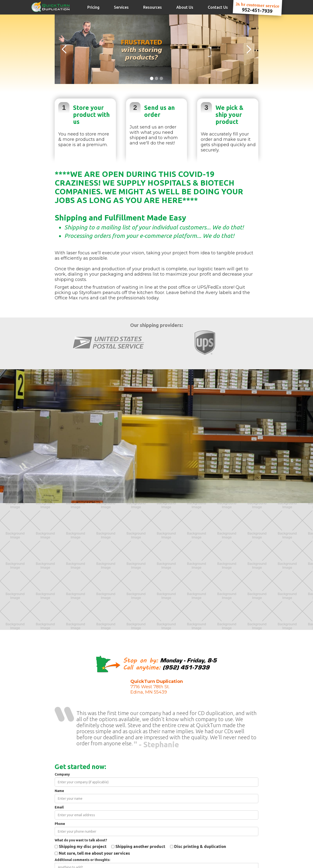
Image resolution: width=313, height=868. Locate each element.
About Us (185, 7)
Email (59, 807)
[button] (64, 49)
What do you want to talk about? (81, 840)
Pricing (93, 7)
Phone (60, 824)
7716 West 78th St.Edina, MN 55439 (157, 687)
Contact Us (218, 7)
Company (62, 774)
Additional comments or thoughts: (82, 860)
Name (59, 791)
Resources (153, 7)
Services (121, 7)
